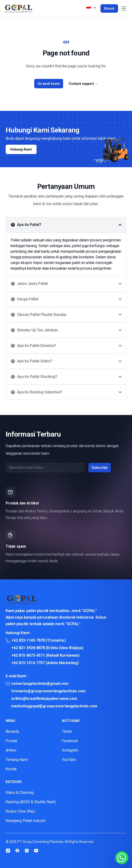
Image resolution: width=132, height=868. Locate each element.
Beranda (12, 731)
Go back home (49, 84)
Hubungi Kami (21, 149)
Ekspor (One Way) (20, 811)
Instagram (70, 750)
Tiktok (67, 731)
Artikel (11, 750)
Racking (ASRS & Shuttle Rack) (31, 802)
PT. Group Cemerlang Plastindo (40, 842)
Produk (11, 741)
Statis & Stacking (20, 792)
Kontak (11, 769)
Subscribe (100, 468)
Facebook (70, 741)
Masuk (109, 8)
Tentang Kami (17, 760)
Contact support (83, 84)
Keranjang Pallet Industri (26, 821)
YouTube (69, 760)
